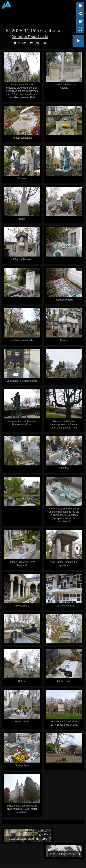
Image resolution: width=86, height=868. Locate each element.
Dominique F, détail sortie (30, 37)
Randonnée (41, 43)
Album (22, 43)
